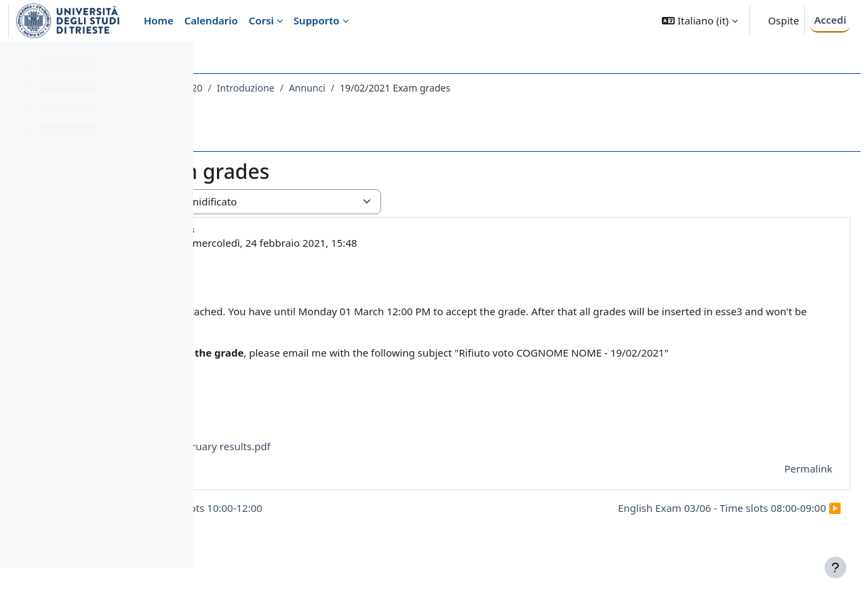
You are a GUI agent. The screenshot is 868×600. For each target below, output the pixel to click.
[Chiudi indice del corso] (14, 61)
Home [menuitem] (159, 20)
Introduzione (435, 88)
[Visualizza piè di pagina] (835, 567)
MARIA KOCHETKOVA (323, 243)
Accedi (830, 20)
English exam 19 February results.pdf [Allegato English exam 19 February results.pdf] (361, 461)
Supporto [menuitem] (317, 20)
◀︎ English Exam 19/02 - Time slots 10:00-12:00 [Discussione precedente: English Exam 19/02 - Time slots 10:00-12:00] (340, 523)
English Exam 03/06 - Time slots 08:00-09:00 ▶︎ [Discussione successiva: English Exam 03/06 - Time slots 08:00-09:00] (699, 523)
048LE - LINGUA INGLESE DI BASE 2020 (306, 88)
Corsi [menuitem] (261, 20)
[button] (699, 21)
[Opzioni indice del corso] (177, 61)
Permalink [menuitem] (778, 484)
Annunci (496, 88)
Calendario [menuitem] (211, 20)
